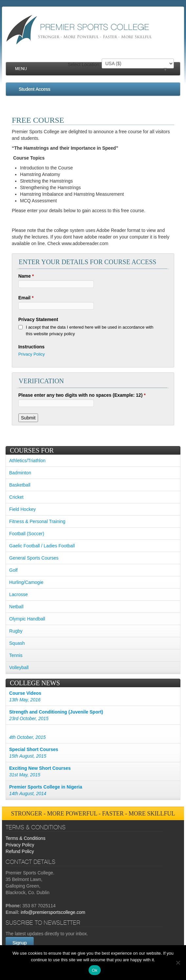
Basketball (20, 485)
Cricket (16, 497)
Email (26, 298)
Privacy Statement (38, 319)
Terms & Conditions (25, 838)
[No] (178, 963)
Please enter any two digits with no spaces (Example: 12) (82, 395)
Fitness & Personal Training (37, 521)
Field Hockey (22, 509)
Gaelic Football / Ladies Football (42, 546)
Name (26, 276)
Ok (95, 970)
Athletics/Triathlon (27, 461)
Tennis (16, 655)
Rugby (16, 631)
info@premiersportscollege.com (53, 912)
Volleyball (19, 667)
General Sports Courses (34, 558)
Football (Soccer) (27, 534)
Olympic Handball (27, 619)
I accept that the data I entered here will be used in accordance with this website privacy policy (90, 330)
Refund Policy (20, 851)
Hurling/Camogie (26, 582)
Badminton (20, 473)
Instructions (31, 347)
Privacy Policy (32, 354)
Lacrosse (19, 594)
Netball (16, 607)
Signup (20, 943)
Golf (13, 570)
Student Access (35, 89)
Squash (17, 643)
